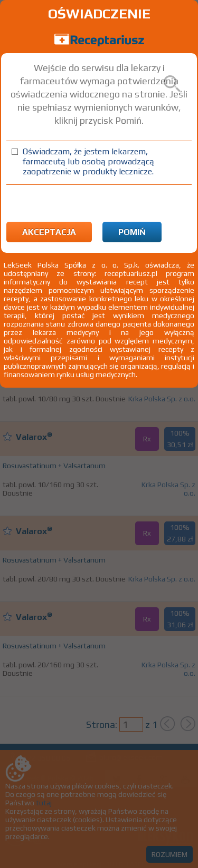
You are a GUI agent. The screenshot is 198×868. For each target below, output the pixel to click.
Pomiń (132, 232)
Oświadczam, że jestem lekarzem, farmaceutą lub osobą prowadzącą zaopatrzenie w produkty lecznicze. (88, 161)
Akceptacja (49, 232)
